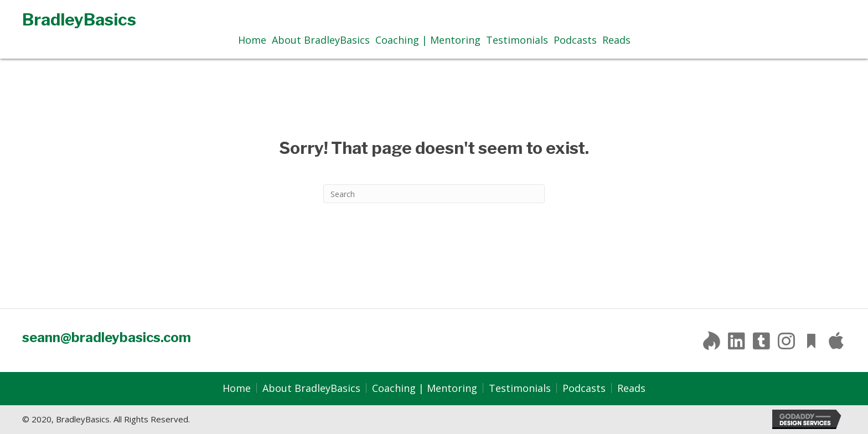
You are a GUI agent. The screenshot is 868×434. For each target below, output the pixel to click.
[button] (712, 341)
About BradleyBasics (311, 388)
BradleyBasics (79, 19)
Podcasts (584, 388)
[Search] (434, 194)
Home (237, 388)
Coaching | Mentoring (425, 388)
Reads (631, 388)
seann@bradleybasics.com (107, 337)
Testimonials (520, 388)
